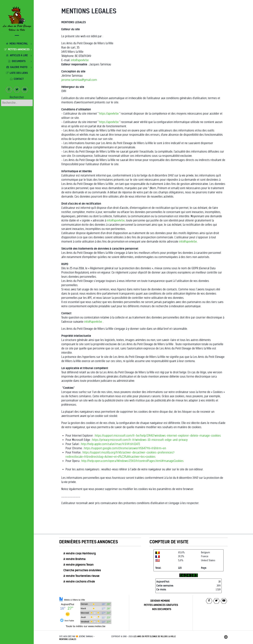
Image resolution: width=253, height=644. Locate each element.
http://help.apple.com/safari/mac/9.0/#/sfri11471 (111, 444)
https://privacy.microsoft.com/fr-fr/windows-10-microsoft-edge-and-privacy (140, 440)
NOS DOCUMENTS (162, 609)
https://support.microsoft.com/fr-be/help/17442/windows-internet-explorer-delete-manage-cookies (158, 436)
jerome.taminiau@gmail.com (79, 80)
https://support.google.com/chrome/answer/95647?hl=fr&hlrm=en (125, 448)
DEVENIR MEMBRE (160, 601)
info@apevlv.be (80, 60)
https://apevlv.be (109, 114)
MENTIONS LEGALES (68, 639)
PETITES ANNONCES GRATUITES (161, 605)
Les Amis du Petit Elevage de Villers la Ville (155, 636)
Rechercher (17, 97)
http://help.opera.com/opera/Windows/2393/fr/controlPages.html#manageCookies (132, 461)
